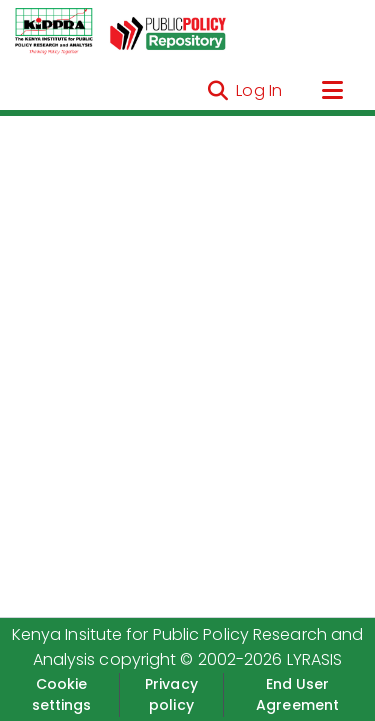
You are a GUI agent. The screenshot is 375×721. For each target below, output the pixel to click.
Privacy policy (171, 694)
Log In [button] (260, 90)
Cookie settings (61, 694)
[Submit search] (217, 91)
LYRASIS (315, 659)
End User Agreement (297, 694)
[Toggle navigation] (332, 91)
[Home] (54, 32)
